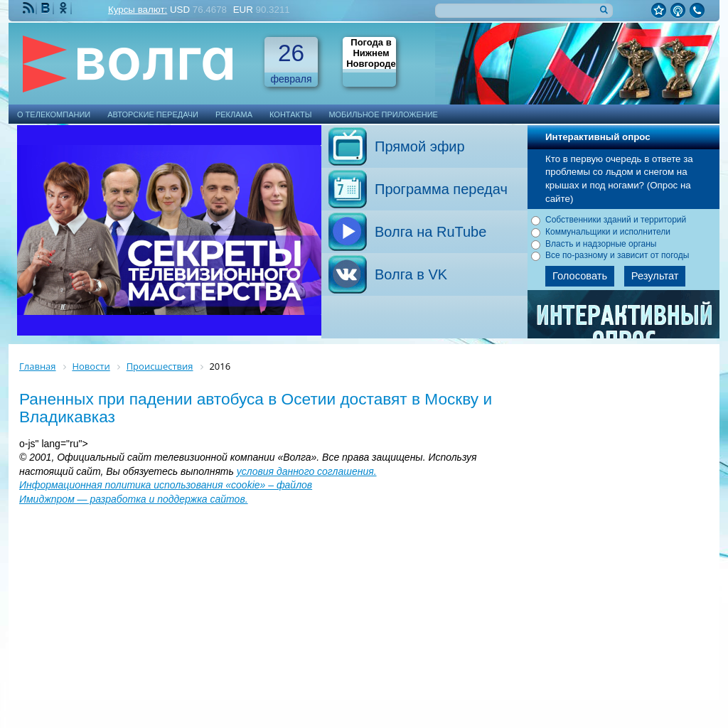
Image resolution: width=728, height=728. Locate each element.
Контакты (290, 114)
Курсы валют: (138, 10)
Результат (655, 276)
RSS (30, 8)
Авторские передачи (153, 114)
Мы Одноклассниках (65, 8)
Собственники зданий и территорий (616, 220)
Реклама (234, 114)
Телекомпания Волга (134, 64)
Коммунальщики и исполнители (608, 232)
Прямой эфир (420, 146)
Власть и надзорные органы (601, 244)
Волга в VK (411, 274)
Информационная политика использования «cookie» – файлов (166, 485)
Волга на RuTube (430, 232)
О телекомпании (54, 114)
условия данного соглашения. (307, 471)
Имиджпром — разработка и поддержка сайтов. (134, 499)
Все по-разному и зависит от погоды (617, 255)
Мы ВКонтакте (47, 8)
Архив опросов (624, 326)
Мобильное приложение (383, 114)
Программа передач (441, 189)
